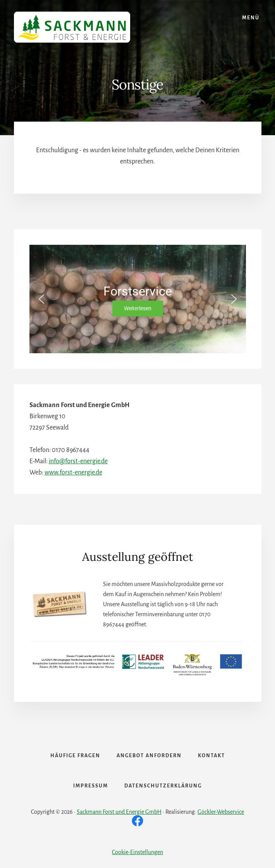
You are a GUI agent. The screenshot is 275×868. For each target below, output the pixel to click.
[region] (138, 299)
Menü (251, 18)
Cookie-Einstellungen (137, 852)
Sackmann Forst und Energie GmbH (119, 812)
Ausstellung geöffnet (138, 557)
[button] (41, 299)
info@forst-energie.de (78, 461)
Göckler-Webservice (221, 812)
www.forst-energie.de (73, 473)
